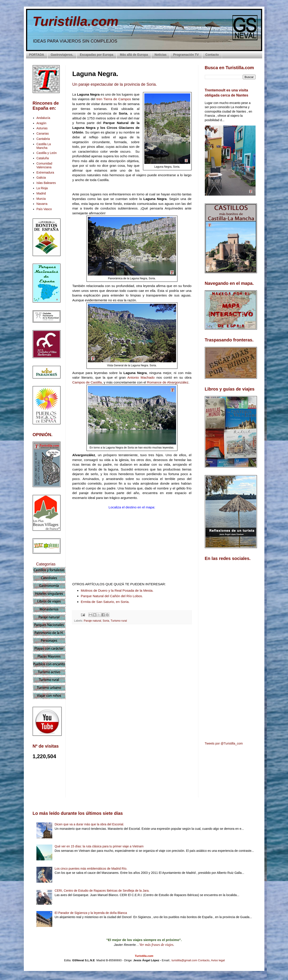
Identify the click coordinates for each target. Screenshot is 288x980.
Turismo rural (119, 621)
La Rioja (42, 188)
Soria (106, 621)
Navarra (42, 204)
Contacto (212, 55)
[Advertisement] (132, 667)
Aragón (41, 123)
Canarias (43, 133)
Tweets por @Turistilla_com (224, 743)
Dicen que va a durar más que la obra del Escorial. (89, 824)
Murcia (41, 199)
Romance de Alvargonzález (168, 382)
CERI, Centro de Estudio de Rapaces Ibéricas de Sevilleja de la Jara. (102, 891)
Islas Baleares (46, 183)
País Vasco (44, 209)
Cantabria (43, 139)
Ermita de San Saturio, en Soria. (105, 602)
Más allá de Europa (134, 55)
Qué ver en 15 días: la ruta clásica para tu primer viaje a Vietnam (99, 846)
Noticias (160, 55)
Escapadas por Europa (97, 55)
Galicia (41, 178)
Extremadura (45, 172)
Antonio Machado (141, 377)
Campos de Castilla (87, 382)
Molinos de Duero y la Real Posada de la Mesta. (117, 590)
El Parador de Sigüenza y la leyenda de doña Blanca (91, 913)
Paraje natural (92, 621)
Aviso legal (218, 960)
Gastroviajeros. (62, 55)
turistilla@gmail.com (184, 960)
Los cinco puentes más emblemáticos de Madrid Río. (91, 869)
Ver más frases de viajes (156, 945)
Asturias (42, 128)
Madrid (41, 193)
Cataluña (43, 158)
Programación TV (186, 55)
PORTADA (37, 55)
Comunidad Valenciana (44, 165)
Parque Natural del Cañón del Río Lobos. (112, 596)
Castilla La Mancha (44, 146)
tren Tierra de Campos (114, 99)
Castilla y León (47, 153)
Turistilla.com (76, 21)
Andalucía (43, 118)
